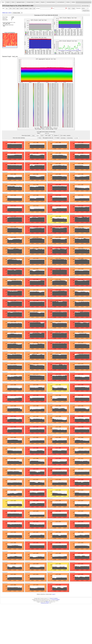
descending (70, 138)
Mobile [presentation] (73, 2)
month (26, 9)
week (22, 9)
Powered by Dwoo (45, 603)
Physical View (86, 11)
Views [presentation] (13, 2)
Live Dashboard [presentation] (61, 2)
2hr (10, 9)
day (18, 9)
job (34, 9)
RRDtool (47, 602)
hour (7, 9)
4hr (14, 9)
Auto (33, 136)
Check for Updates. (54, 598)
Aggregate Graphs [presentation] (21, 2)
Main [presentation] (3, 2)
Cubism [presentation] (68, 2)
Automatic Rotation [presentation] (51, 2)
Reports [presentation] (43, 2)
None (42, 136)
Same (38, 136)
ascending (63, 138)
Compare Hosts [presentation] (30, 2)
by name (76, 138)
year (31, 9)
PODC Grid (5, 13)
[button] (85, 6)
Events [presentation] (37, 2)
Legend (54, 594)
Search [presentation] (8, 2)
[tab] (3, 2)
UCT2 (10, 13)
